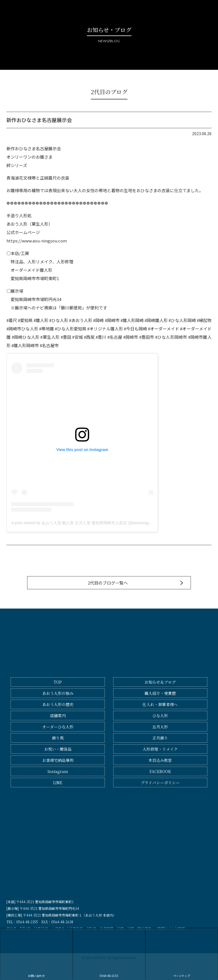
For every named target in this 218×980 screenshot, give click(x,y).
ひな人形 (160, 716)
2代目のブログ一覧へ (108, 583)
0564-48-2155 (109, 953)
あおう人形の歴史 (58, 704)
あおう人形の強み (58, 693)
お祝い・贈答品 (58, 749)
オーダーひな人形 (58, 727)
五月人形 (160, 727)
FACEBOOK (160, 771)
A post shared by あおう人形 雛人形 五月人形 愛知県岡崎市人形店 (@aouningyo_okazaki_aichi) (95, 523)
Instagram (58, 771)
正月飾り (160, 738)
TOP (58, 682)
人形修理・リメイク (160, 749)
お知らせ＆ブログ (160, 682)
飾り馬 (58, 738)
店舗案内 (58, 716)
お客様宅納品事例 (58, 760)
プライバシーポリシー (160, 783)
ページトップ (182, 953)
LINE (58, 783)
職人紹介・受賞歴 (160, 693)
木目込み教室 (160, 760)
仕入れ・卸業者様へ (160, 704)
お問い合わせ (36, 953)
